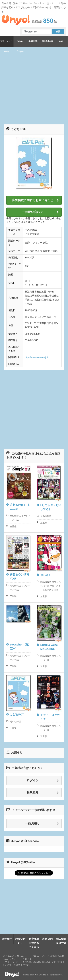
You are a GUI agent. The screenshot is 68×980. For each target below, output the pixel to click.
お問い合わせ (20, 941)
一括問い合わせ (41, 212)
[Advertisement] (34, 85)
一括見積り (42, 824)
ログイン (43, 781)
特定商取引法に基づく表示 (34, 943)
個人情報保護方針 (61, 941)
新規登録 (43, 793)
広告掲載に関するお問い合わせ (35, 200)
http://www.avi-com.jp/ (36, 357)
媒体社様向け (34, 41)
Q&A (61, 41)
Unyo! (16, 20)
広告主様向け (48, 41)
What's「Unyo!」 (20, 43)
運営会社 (7, 939)
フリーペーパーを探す (7, 43)
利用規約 (48, 939)
